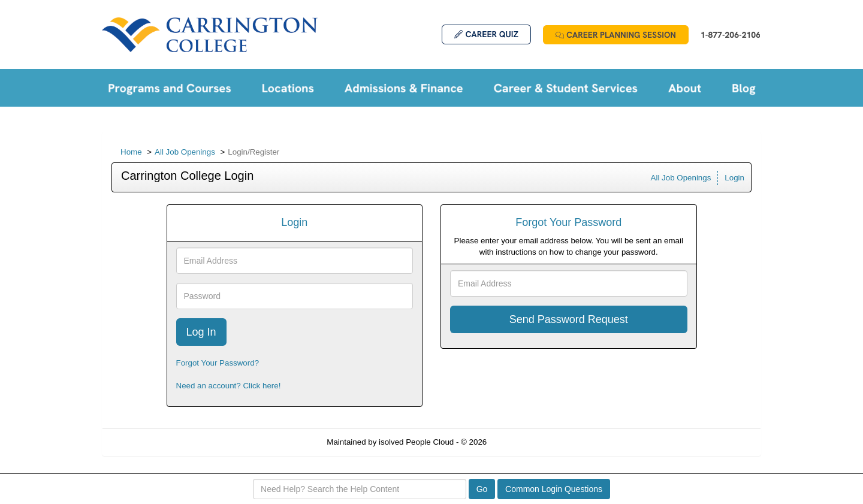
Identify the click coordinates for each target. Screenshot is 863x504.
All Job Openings (185, 152)
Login (734, 178)
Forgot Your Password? (218, 363)
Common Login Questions (554, 489)
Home (131, 152)
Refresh (522, 442)
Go (482, 489)
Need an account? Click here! (229, 386)
